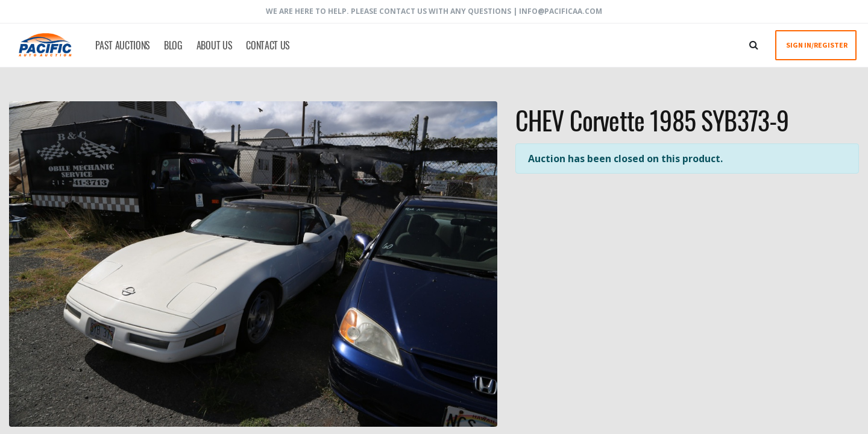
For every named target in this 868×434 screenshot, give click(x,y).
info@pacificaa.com (561, 11)
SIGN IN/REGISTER (817, 45)
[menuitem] (121, 45)
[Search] (754, 45)
